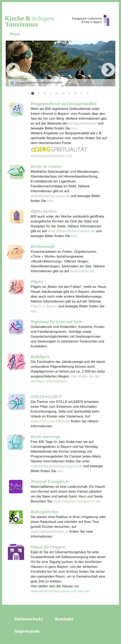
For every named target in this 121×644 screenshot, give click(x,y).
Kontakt (64, 619)
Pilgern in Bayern (44, 306)
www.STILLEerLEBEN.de (50, 421)
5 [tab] (58, 94)
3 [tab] (45, 94)
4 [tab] (51, 94)
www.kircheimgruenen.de (50, 196)
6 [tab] (64, 94)
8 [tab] (76, 94)
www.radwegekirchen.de (50, 531)
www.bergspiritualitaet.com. (52, 156)
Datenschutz (29, 619)
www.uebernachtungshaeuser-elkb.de (60, 591)
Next (102, 64)
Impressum (27, 631)
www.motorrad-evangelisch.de (76, 501)
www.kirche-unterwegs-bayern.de (56, 466)
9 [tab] (82, 94)
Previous (7, 64)
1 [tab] (33, 94)
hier (74, 128)
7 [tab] (70, 94)
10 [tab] (88, 94)
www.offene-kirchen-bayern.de (71, 231)
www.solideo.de (82, 271)
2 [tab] (39, 94)
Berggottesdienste (83, 123)
